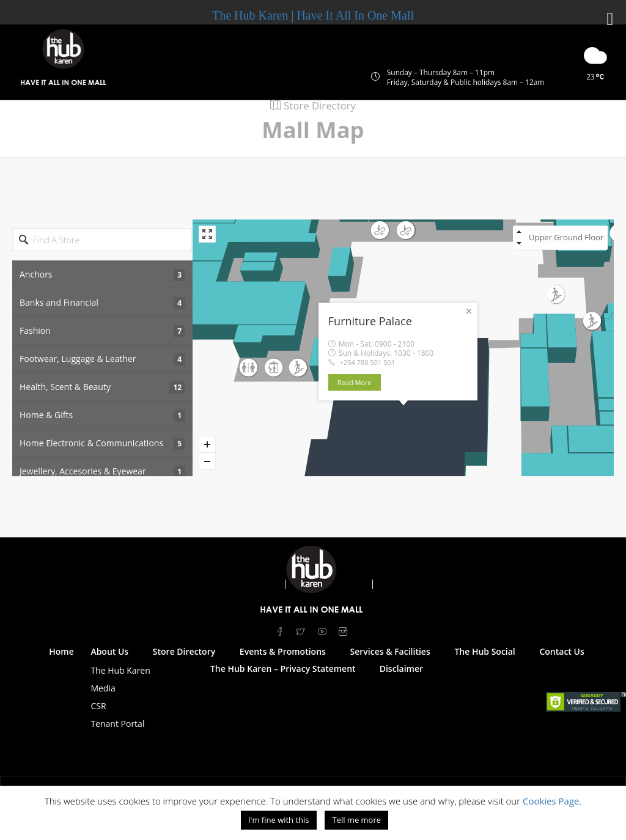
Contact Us (562, 651)
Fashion (102, 331)
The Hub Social (484, 651)
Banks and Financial (102, 303)
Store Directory (184, 651)
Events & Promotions (283, 651)
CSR (98, 706)
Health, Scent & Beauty (102, 387)
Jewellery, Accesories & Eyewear (102, 472)
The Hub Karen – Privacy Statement (283, 669)
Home (61, 651)
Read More (360, 382)
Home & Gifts (102, 415)
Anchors (102, 275)
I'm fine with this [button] (279, 820)
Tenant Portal (117, 724)
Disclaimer (401, 669)
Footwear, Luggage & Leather (102, 359)
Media (103, 688)
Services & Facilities (390, 651)
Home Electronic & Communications (102, 444)
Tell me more (356, 820)
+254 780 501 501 (367, 362)
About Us (109, 651)
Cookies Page (551, 801)
